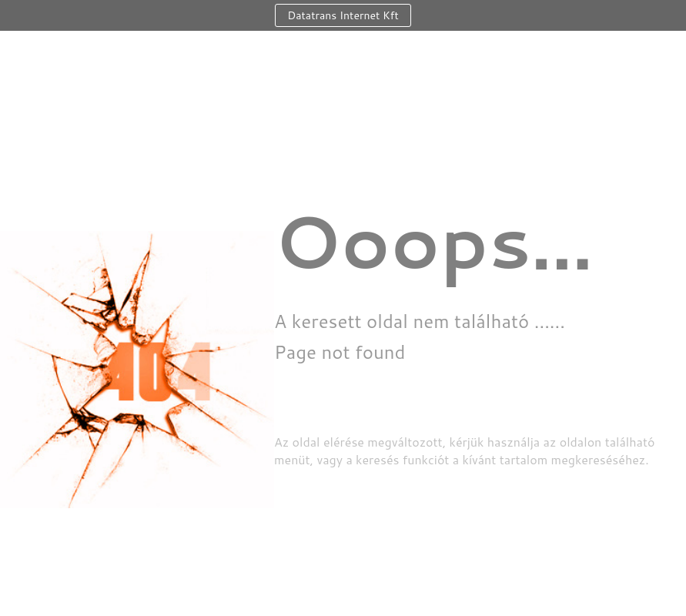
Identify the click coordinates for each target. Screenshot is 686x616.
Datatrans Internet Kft (343, 15)
